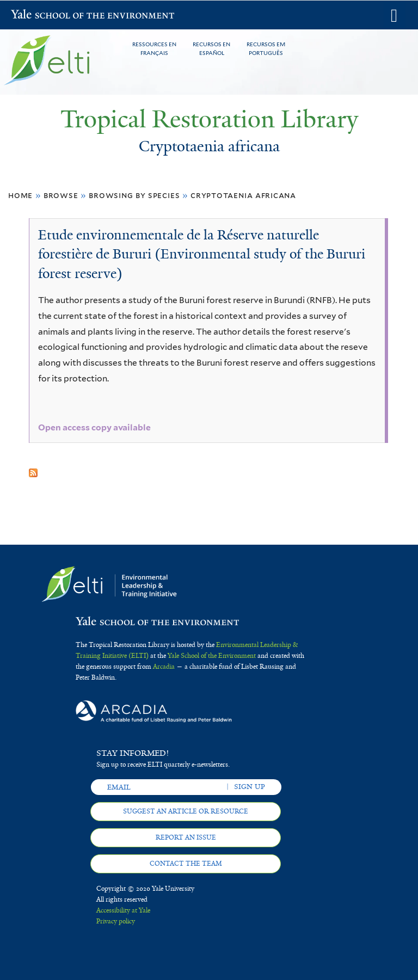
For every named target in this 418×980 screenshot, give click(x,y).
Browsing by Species (134, 195)
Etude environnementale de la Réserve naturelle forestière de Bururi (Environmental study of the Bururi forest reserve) (202, 254)
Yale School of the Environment (39, 16)
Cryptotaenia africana (243, 195)
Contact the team (186, 864)
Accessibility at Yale (123, 910)
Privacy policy (116, 921)
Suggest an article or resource (186, 811)
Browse (61, 195)
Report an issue (186, 837)
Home (20, 195)
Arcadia (164, 667)
